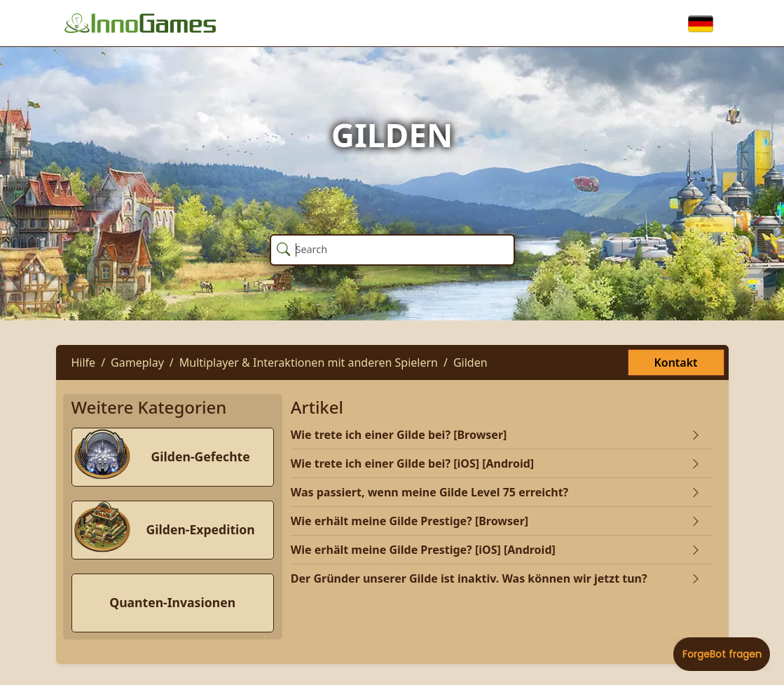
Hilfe (84, 362)
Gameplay (137, 362)
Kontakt (675, 362)
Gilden (470, 362)
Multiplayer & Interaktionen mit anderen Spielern (309, 362)
